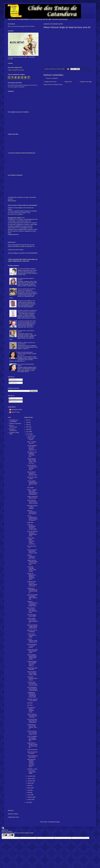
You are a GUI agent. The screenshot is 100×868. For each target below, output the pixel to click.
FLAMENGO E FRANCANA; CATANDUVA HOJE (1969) (31, 695)
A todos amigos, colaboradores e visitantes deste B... (32, 483)
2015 (28, 425)
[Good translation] (5, 835)
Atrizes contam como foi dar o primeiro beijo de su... (32, 621)
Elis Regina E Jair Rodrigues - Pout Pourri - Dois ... (32, 454)
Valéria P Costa (15, 412)
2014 (28, 427)
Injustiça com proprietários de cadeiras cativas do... (32, 590)
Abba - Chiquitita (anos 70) (32, 443)
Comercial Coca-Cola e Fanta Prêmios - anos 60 (32, 727)
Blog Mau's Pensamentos (13, 430)
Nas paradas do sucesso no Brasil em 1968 (32, 473)
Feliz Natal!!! (31, 488)
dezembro (30, 436)
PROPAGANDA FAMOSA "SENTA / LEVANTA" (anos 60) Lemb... (31, 763)
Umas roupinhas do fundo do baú (32, 756)
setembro (30, 781)
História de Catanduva (15, 424)
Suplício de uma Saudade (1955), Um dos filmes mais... (32, 562)
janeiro (29, 799)
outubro (30, 779)
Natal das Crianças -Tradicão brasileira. (32, 507)
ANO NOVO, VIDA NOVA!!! (32, 478)
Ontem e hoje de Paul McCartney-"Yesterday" (32, 716)
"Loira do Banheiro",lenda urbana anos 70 (32, 641)
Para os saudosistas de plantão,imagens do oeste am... (32, 518)
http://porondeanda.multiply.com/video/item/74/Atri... (32, 627)
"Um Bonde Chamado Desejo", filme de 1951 (32, 569)
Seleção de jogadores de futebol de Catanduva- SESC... (31, 576)
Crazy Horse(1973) (32, 750)
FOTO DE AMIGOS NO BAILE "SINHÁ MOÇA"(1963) (32, 534)
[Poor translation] (11, 835)
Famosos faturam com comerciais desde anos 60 (32, 733)
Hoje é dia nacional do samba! (32, 753)
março (29, 795)
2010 (28, 802)
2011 (28, 434)
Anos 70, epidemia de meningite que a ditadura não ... (32, 739)
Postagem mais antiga (86, 82)
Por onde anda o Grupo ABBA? (32, 615)
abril (29, 792)
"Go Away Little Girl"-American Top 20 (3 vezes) (32, 684)
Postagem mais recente (50, 82)
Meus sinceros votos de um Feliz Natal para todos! (32, 610)
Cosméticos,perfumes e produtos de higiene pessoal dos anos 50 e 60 (27, 311)
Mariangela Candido (17, 410)
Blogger (58, 822)
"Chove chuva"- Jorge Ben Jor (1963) (32, 635)
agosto (29, 783)
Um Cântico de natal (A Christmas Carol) (31, 710)
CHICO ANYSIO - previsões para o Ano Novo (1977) (32, 468)
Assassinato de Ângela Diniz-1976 (27, 321)
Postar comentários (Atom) (55, 85)
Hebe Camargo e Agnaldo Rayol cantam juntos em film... (32, 657)
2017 (28, 420)
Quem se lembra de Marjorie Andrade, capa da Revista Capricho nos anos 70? (27, 354)
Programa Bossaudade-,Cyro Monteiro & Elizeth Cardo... (32, 604)
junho (29, 788)
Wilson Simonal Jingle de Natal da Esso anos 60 (32, 502)
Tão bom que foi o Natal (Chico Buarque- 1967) (32, 551)
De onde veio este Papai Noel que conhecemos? (32, 721)
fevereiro (30, 797)
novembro (30, 776)
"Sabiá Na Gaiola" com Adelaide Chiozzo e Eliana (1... (32, 664)
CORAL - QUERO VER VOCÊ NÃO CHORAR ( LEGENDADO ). (32, 492)
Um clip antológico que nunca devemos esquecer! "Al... (32, 448)
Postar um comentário (52, 78)
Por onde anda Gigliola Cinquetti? (26, 269)
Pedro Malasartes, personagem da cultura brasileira (32, 689)
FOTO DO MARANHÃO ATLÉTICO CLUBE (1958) (32, 527)
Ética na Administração (13, 426)
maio (29, 790)
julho (29, 786)
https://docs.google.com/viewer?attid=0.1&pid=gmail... (32, 597)
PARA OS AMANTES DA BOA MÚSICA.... (32, 512)
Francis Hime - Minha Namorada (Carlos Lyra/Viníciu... (32, 541)
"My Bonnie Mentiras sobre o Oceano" (32, 678)
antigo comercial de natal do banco (32, 497)
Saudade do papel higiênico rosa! (26, 301)
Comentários (13, 383)
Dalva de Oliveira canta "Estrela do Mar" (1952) (32, 673)
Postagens (13, 380)
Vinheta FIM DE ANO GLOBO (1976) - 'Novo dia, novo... (32, 461)
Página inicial (68, 82)
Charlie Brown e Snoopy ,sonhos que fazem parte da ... (32, 745)
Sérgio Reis (30, 522)
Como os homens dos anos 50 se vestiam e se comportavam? (26, 290)
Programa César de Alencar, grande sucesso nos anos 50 (32, 584)
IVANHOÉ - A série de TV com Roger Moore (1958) (32, 771)
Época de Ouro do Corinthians (32, 631)
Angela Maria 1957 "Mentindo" (32, 669)
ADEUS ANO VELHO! (31, 439)
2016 (28, 422)
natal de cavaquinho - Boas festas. (31, 557)
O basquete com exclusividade (14, 421)
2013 (28, 429)
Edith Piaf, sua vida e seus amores (32, 700)
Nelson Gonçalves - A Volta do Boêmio (32, 646)
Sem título (30, 703)
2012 (28, 432)
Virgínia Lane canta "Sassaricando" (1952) (32, 651)
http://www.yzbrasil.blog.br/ (60, 19)
